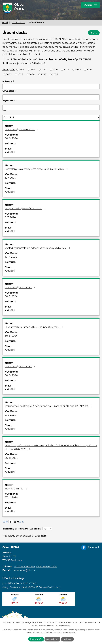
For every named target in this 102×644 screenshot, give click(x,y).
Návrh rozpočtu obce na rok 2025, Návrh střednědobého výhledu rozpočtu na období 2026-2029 (51, 447)
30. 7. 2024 (11, 296)
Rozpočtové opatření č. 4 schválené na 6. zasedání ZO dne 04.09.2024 (49, 406)
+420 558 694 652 (25, 567)
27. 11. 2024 (11, 497)
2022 (9, 74)
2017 (44, 70)
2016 (33, 70)
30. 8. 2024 (11, 336)
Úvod (5, 22)
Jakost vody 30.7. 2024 (21, 288)
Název (7, 82)
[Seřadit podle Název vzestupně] (14, 80)
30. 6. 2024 (11, 138)
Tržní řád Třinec (17, 489)
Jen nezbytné (52, 639)
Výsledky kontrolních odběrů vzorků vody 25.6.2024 (38, 248)
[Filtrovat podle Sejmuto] (51, 107)
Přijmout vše (36, 639)
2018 (55, 70)
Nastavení (67, 639)
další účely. (65, 626)
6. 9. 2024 (10, 415)
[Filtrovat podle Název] (51, 86)
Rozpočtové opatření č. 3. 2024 (25, 209)
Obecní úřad (18, 22)
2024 (32, 74)
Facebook (94, 547)
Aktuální (10, 152)
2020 (78, 70)
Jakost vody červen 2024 (22, 130)
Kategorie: (8, 69)
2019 (66, 70)
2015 (21, 70)
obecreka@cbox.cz (26, 570)
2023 (20, 74)
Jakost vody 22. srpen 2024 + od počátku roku (34, 327)
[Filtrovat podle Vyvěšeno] (51, 97)
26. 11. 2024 (11, 458)
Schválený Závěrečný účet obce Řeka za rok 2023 (37, 169)
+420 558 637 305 (46, 567)
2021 (89, 70)
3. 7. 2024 (10, 178)
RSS (94, 33)
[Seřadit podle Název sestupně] (14, 81)
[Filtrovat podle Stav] (51, 118)
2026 (55, 74)
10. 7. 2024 (11, 257)
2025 (43, 74)
